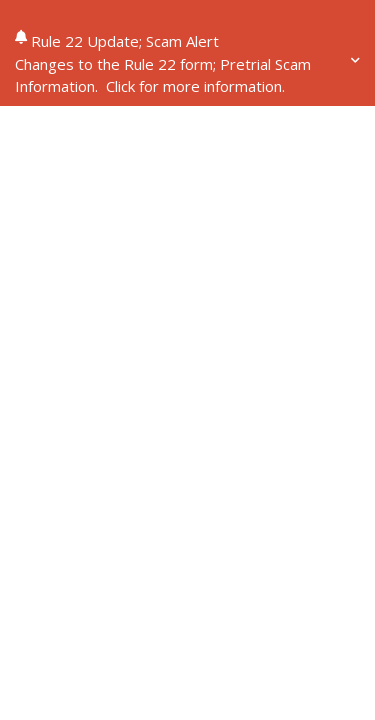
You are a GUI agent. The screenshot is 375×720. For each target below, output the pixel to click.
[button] (187, 75)
